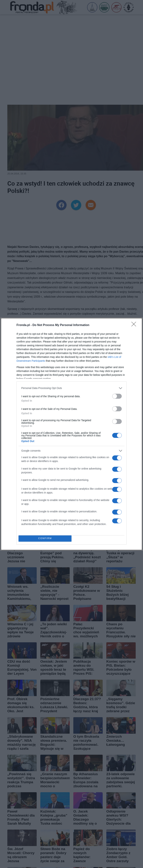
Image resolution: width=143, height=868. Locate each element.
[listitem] (71, 388)
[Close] (135, 325)
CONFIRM (45, 538)
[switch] (117, 396)
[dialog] (71, 434)
